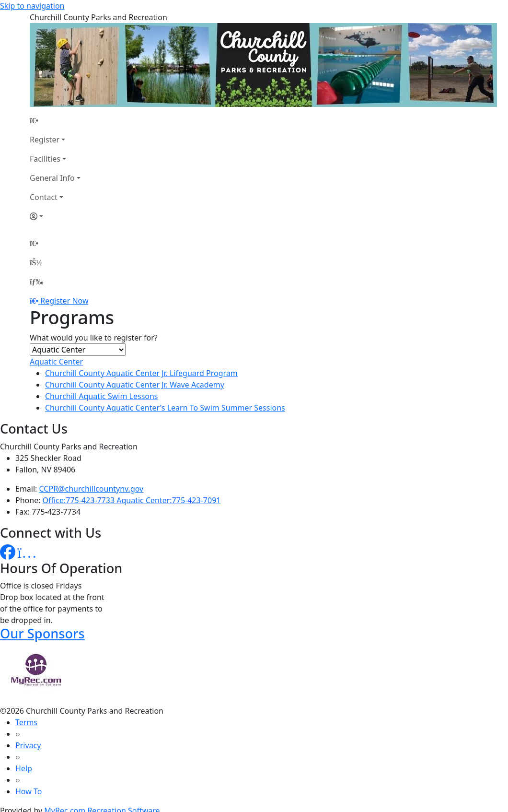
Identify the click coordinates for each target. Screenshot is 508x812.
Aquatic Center (56, 362)
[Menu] (36, 282)
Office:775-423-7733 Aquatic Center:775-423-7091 (132, 500)
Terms (26, 722)
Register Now (64, 301)
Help (24, 768)
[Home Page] (55, 120)
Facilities (45, 159)
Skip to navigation (32, 6)
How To (29, 791)
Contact (44, 197)
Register (45, 140)
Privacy (28, 745)
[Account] (55, 216)
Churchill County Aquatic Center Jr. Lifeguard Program (141, 373)
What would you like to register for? (94, 338)
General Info (52, 178)
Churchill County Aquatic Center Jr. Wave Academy (135, 385)
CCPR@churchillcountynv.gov (92, 489)
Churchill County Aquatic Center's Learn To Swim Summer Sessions (165, 408)
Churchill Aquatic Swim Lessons (102, 396)
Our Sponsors (42, 633)
